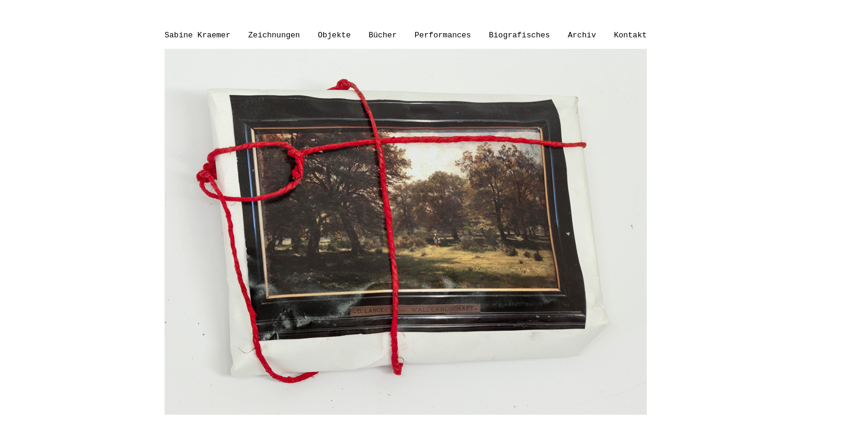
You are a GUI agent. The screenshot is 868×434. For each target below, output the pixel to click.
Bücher (382, 35)
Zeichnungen (274, 35)
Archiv (582, 35)
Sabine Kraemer (197, 35)
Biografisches (519, 35)
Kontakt (630, 35)
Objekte (334, 35)
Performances (443, 35)
